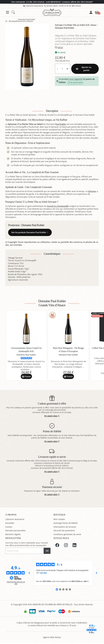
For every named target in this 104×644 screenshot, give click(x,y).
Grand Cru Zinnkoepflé (58, 206)
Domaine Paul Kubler (33, 225)
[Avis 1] (57, 590)
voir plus (43, 573)
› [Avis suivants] (96, 573)
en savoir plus (75, 82)
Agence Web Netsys (52, 638)
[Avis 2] (60, 590)
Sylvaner (92, 191)
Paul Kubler (61, 124)
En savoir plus (52, 417)
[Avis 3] (63, 590)
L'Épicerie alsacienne (33, 6)
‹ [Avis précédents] (29, 573)
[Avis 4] (67, 590)
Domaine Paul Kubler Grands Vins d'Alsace (26, 20)
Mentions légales (13, 535)
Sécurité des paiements (64, 531)
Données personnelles (16, 531)
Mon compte (59, 520)
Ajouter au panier (84, 69)
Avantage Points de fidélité (66, 524)
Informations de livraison (65, 527)
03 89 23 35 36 (58, 6)
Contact (76, 6)
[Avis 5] (70, 590)
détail (59, 47)
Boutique (13, 21)
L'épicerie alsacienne (15, 520)
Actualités (10, 524)
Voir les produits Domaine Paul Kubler (30, 232)
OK (47, 552)
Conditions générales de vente (68, 535)
